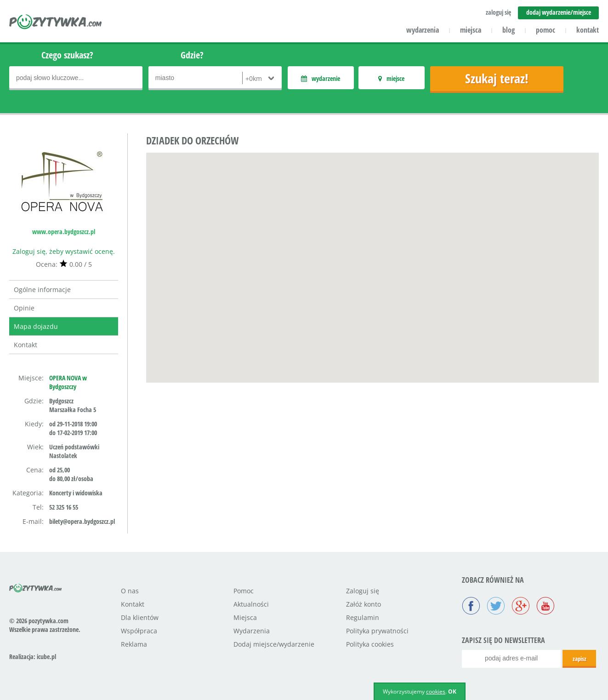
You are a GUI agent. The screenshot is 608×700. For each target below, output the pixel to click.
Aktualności (251, 604)
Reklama (134, 644)
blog (509, 30)
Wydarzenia (252, 631)
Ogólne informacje (42, 290)
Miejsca (245, 617)
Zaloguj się (363, 591)
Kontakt (26, 345)
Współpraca (139, 631)
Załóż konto (364, 604)
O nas (130, 591)
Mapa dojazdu (36, 326)
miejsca (471, 30)
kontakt (588, 30)
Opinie (24, 308)
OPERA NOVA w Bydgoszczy (68, 382)
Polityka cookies (370, 644)
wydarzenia (423, 30)
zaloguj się (498, 12)
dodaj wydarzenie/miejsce (559, 12)
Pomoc (244, 591)
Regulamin (363, 617)
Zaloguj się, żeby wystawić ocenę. (64, 251)
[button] (373, 259)
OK (452, 691)
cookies (436, 691)
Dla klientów (140, 617)
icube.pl (46, 657)
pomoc (545, 30)
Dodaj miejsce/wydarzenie (274, 644)
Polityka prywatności (377, 631)
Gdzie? (192, 55)
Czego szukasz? (67, 55)
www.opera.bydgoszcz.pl (64, 232)
